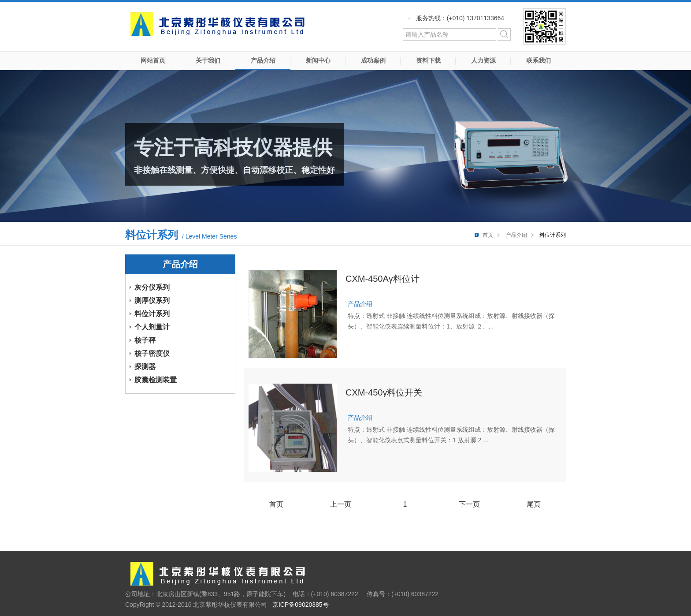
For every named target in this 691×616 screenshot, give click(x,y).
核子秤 (145, 340)
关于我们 (208, 60)
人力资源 (483, 60)
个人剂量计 (152, 327)
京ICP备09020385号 (301, 605)
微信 (544, 26)
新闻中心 (318, 60)
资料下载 (428, 60)
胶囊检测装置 (156, 380)
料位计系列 (152, 314)
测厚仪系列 (152, 301)
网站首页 (153, 60)
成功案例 (373, 60)
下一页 (469, 504)
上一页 (341, 504)
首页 (488, 235)
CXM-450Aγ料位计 (383, 279)
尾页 (534, 504)
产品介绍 (263, 60)
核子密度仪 (152, 353)
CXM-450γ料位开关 (384, 392)
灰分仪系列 (152, 287)
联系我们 (539, 60)
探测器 (145, 367)
